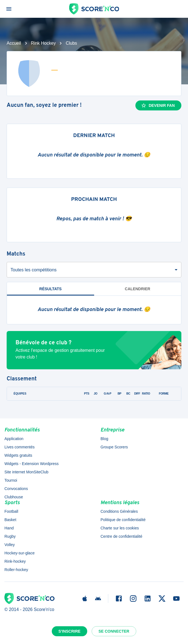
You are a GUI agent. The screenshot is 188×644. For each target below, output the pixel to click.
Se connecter (114, 631)
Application (14, 439)
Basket (10, 520)
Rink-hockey (15, 561)
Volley (10, 545)
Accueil (14, 43)
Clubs (71, 43)
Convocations (16, 489)
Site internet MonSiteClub (26, 472)
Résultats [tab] (51, 289)
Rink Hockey (43, 43)
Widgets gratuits (18, 455)
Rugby (10, 536)
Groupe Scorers (114, 447)
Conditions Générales (119, 511)
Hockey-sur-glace (20, 553)
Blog (104, 439)
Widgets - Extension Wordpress (32, 464)
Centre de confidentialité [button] (121, 536)
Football (11, 511)
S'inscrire (69, 631)
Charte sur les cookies (120, 528)
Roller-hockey (16, 570)
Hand (9, 528)
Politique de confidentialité (123, 520)
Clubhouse (14, 497)
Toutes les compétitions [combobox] (34, 270)
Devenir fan (158, 105)
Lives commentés (20, 447)
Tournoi (11, 480)
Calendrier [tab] (138, 289)
